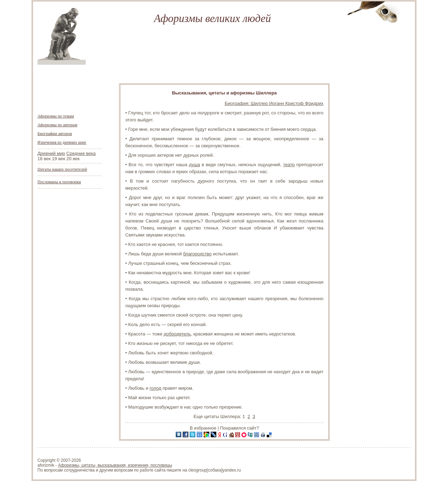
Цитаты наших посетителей (62, 169)
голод (155, 388)
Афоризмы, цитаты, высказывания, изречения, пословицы (115, 465)
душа (195, 165)
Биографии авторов (55, 134)
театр (289, 165)
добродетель (177, 334)
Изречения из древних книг (62, 142)
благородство (197, 254)
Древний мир (51, 153)
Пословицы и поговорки (59, 182)
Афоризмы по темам (56, 116)
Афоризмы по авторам (57, 125)
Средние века (81, 153)
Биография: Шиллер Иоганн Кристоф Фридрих (274, 103)
